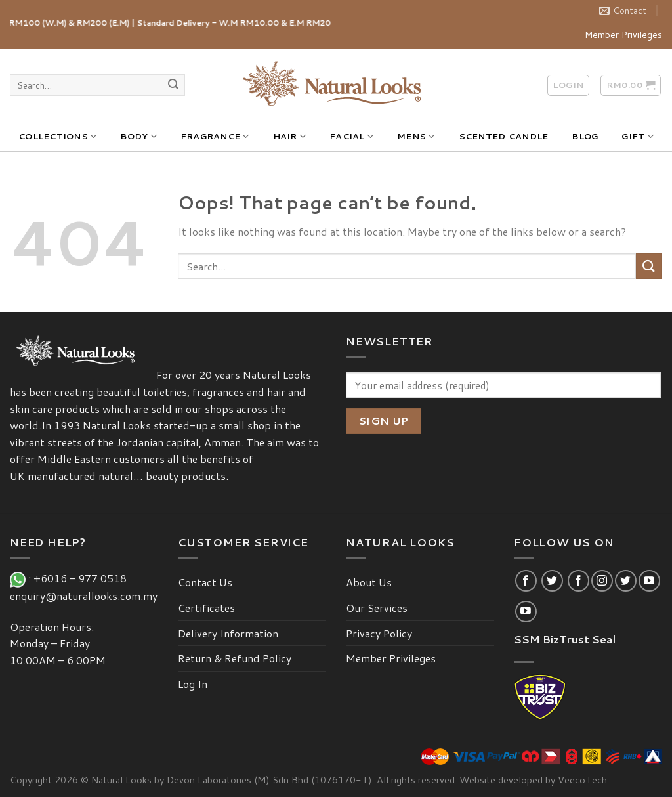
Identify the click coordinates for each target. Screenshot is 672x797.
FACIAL (351, 136)
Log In (193, 684)
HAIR (289, 136)
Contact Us (205, 582)
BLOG (585, 136)
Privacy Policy (379, 633)
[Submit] (173, 85)
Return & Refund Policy (235, 658)
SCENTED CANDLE (504, 136)
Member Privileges (623, 35)
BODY (138, 136)
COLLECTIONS (57, 136)
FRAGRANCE (215, 136)
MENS (416, 136)
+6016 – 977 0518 (83, 578)
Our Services (377, 608)
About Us (369, 582)
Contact (623, 11)
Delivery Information (228, 633)
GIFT (637, 136)
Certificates (206, 608)
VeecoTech (582, 780)
